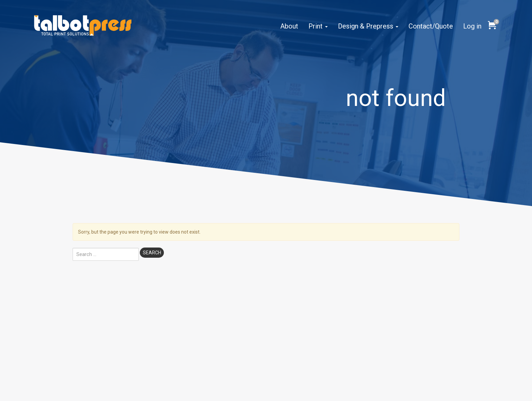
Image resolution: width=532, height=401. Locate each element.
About (289, 26)
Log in (472, 26)
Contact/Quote (431, 26)
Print (318, 26)
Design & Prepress (368, 26)
